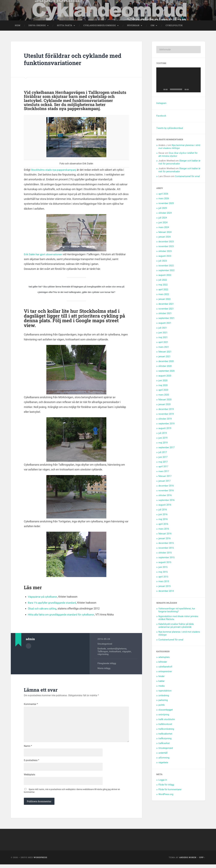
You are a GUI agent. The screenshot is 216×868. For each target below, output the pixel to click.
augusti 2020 (165, 376)
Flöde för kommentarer (170, 790)
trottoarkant (115, 652)
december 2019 (166, 410)
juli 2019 (163, 434)
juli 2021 (163, 328)
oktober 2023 (165, 252)
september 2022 (166, 271)
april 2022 (163, 290)
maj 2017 (163, 462)
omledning (164, 696)
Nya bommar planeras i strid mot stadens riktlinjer (179, 147)
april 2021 (163, 343)
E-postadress (31, 763)
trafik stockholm (167, 720)
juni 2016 (163, 515)
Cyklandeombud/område (100, 26)
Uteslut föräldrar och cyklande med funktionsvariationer (75, 60)
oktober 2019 (165, 419)
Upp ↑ (202, 861)
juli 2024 (163, 218)
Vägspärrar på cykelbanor (43, 597)
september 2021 (166, 319)
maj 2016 (163, 520)
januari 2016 (164, 539)
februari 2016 (165, 534)
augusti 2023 (165, 257)
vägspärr (126, 652)
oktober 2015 (165, 553)
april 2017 (163, 467)
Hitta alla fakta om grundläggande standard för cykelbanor (62, 615)
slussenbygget (166, 710)
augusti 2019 (165, 429)
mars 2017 (164, 472)
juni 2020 (163, 381)
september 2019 (166, 424)
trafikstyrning (165, 739)
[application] (178, 81)
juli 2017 (163, 453)
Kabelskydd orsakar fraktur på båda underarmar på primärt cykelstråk (176, 626)
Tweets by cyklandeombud (170, 129)
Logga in (163, 781)
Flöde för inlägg (166, 785)
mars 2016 (164, 529)
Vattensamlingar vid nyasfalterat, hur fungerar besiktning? (177, 611)
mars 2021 (164, 348)
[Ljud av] (192, 90)
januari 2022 (164, 300)
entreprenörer (165, 672)
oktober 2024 (165, 214)
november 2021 (166, 309)
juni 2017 (163, 458)
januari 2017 (164, 482)
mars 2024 (164, 228)
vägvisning (103, 655)
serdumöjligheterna (117, 649)
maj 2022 (163, 285)
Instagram (161, 104)
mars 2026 (164, 199)
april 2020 (163, 391)
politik (162, 706)
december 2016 (166, 486)
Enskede (102, 649)
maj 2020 (163, 386)
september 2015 (166, 558)
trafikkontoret (165, 725)
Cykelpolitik (174, 26)
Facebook (161, 116)
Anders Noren (188, 861)
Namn (28, 749)
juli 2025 (163, 209)
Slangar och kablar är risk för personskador (179, 163)
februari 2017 (165, 477)
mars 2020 (164, 395)
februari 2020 (165, 400)
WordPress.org (166, 795)
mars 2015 (164, 582)
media (161, 686)
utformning (164, 758)
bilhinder (163, 663)
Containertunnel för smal (187, 177)
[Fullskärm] (197, 90)
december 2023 (166, 242)
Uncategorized (105, 644)
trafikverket (164, 744)
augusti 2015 (165, 563)
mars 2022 (164, 295)
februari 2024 (165, 233)
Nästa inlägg (104, 669)
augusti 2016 (165, 506)
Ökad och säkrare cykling (43, 609)
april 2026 (163, 194)
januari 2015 (164, 587)
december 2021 (166, 304)
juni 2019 (163, 438)
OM (153, 26)
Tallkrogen (103, 652)
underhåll (163, 753)
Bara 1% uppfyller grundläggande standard (53, 603)
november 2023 (166, 247)
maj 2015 (163, 573)
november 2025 (166, 204)
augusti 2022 (165, 276)
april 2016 (163, 525)
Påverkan (133, 26)
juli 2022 (163, 281)
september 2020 (166, 371)
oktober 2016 (165, 496)
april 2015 (163, 577)
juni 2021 (163, 333)
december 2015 (166, 544)
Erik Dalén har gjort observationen (44, 255)
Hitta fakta (65, 26)
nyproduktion (165, 691)
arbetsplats (164, 658)
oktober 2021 (165, 314)
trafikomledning (166, 730)
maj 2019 (163, 443)
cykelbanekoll (165, 667)
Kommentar (31, 705)
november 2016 (166, 491)
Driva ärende (37, 26)
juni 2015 (163, 568)
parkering (163, 701)
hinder (161, 677)
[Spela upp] (160, 90)
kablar (161, 682)
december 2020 (166, 362)
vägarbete (163, 763)
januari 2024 (164, 238)
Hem (18, 26)
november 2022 (166, 266)
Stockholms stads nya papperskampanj (55, 170)
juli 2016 (163, 510)
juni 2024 (163, 223)
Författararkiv (28, 647)
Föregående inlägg (107, 664)
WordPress (40, 861)
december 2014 (166, 592)
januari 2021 (164, 357)
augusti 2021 (165, 324)
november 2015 (166, 549)
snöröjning (164, 715)
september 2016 (166, 501)
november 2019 (166, 415)
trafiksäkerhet (165, 734)
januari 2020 (164, 405)
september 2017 (166, 448)
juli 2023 (163, 261)
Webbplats (29, 778)
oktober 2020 (165, 367)
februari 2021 (165, 352)
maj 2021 (163, 338)
